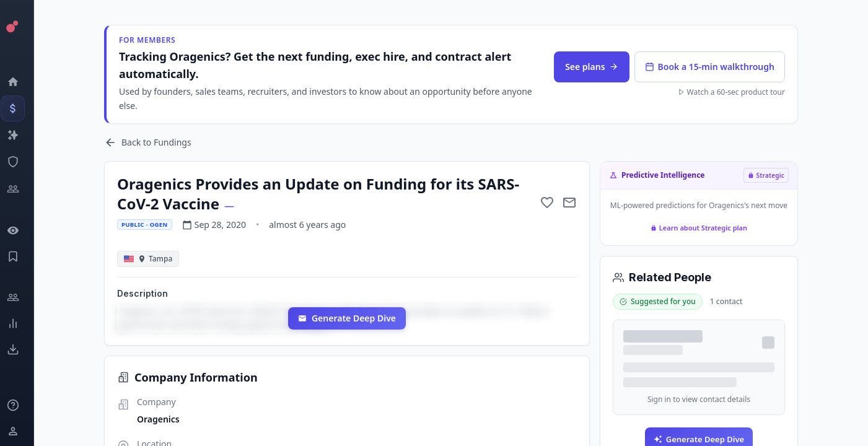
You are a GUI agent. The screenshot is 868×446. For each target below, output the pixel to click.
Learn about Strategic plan (704, 228)
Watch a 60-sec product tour (736, 92)
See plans (597, 67)
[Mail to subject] (575, 203)
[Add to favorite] (553, 203)
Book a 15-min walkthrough (715, 67)
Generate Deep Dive (352, 318)
